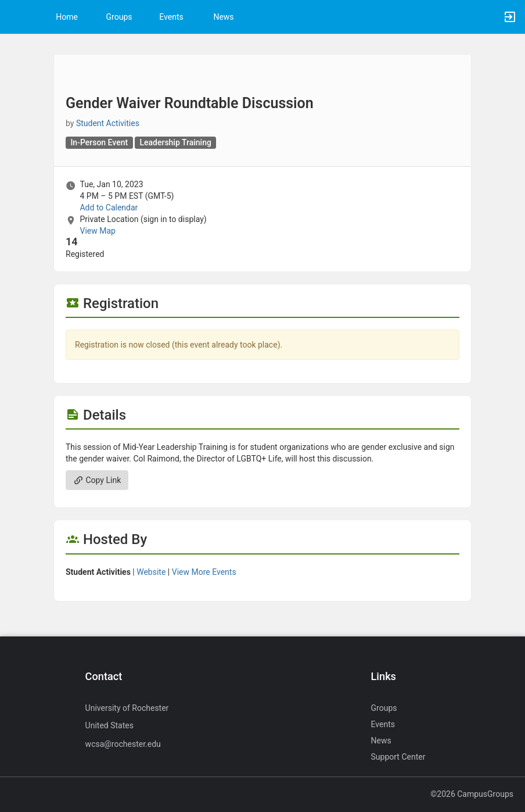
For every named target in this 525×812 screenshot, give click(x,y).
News (223, 17)
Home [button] (67, 17)
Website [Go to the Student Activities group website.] (151, 572)
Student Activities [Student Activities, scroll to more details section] (108, 123)
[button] (15, 17)
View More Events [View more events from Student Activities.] (204, 572)
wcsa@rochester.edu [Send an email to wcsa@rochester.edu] (123, 744)
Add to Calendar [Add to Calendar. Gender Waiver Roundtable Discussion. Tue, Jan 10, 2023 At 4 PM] (109, 208)
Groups (119, 17)
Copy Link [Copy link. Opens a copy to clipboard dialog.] (97, 480)
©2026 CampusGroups (472, 794)
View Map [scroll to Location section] (97, 231)
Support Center (398, 757)
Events (171, 17)
